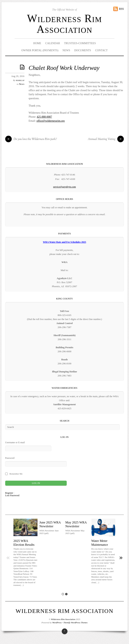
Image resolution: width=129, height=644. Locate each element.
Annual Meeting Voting (106, 139)
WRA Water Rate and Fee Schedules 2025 (64, 242)
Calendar (53, 43)
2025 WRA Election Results (24, 543)
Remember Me (16, 474)
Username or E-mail (15, 442)
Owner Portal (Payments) (40, 50)
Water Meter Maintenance (100, 543)
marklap (20, 80)
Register (9, 493)
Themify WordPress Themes (75, 623)
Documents (83, 50)
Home (37, 43)
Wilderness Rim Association (64, 24)
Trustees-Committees (80, 43)
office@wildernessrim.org (51, 121)
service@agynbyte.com (64, 187)
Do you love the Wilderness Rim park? (31, 139)
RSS (121, 9)
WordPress (57, 623)
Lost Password (12, 496)
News (66, 50)
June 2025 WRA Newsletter (50, 524)
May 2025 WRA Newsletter (76, 524)
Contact (101, 50)
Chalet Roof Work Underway (64, 68)
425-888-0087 (44, 117)
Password (10, 458)
